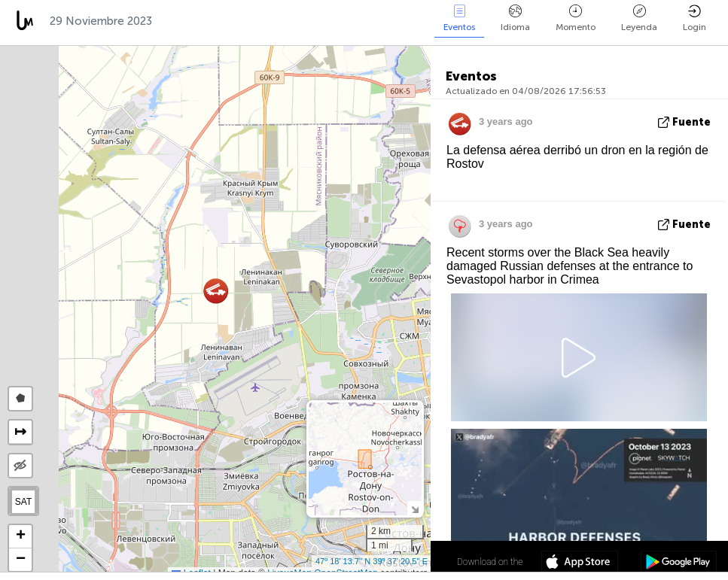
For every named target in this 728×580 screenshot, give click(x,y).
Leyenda (639, 18)
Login (694, 18)
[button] (216, 291)
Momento (576, 18)
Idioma (515, 18)
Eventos (459, 18)
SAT (23, 502)
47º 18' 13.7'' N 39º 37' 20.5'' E (372, 561)
